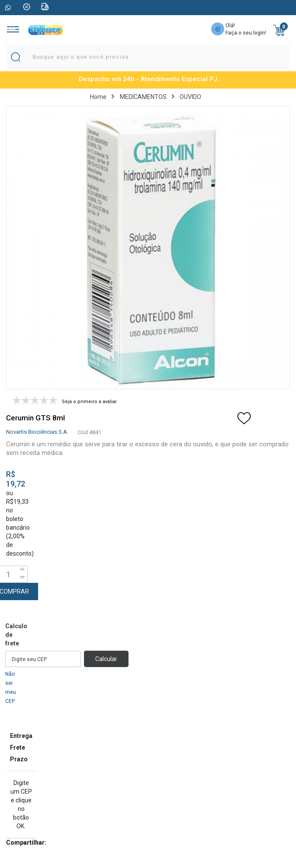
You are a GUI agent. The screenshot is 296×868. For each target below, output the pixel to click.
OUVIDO (190, 97)
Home (98, 97)
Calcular (106, 659)
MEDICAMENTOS (143, 97)
